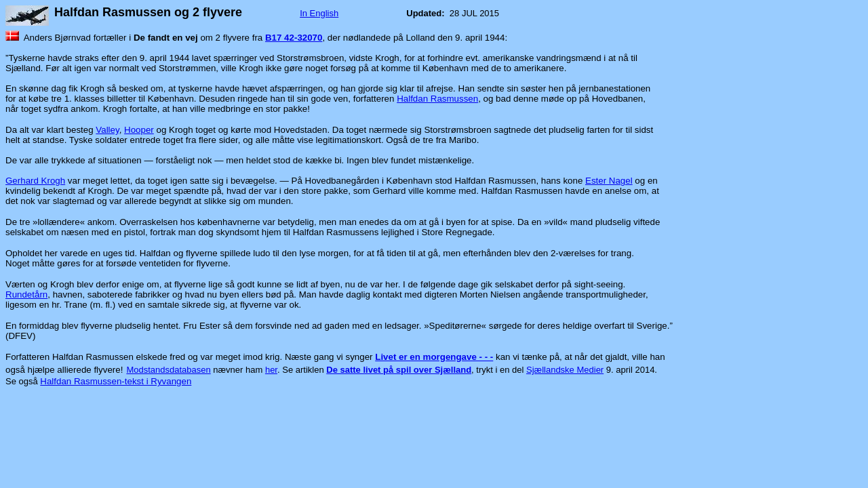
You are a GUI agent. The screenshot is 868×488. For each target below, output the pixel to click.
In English (319, 13)
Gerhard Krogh (35, 181)
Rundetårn (26, 294)
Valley (107, 130)
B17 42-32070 (294, 38)
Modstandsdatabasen (168, 370)
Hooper (139, 130)
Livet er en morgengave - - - (434, 357)
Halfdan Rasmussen (437, 99)
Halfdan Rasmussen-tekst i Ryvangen (116, 381)
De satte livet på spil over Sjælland (399, 370)
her (271, 370)
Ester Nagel (609, 181)
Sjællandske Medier (565, 370)
